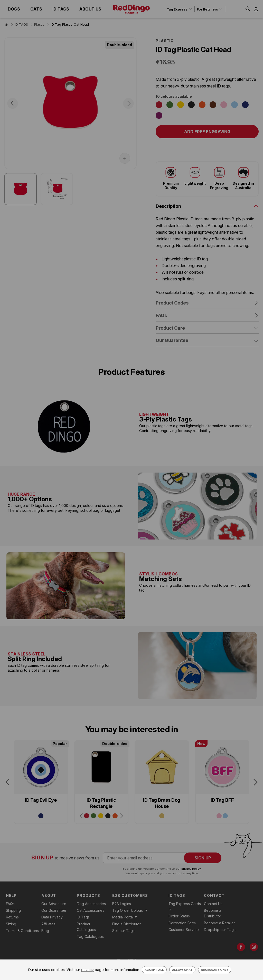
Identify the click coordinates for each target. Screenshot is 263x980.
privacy (87, 970)
